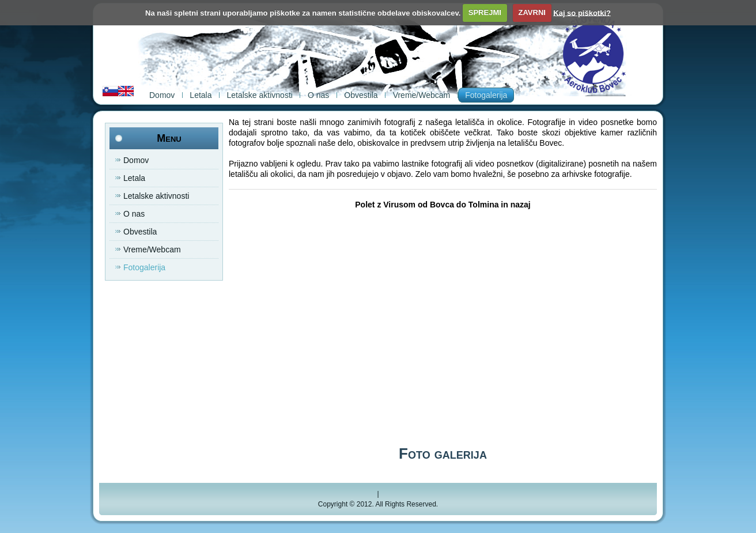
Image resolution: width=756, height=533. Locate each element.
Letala (201, 95)
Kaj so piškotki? (582, 12)
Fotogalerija (486, 95)
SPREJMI (485, 12)
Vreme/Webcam (422, 95)
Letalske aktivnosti (260, 95)
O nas (318, 95)
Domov (162, 95)
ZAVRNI (532, 12)
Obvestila (361, 95)
